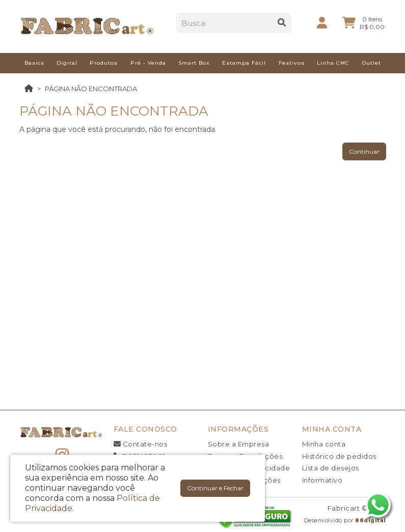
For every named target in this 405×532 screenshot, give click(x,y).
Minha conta (324, 444)
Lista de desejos (331, 468)
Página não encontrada (91, 89)
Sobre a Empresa (239, 444)
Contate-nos (141, 444)
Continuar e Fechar (215, 488)
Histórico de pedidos (339, 456)
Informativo (322, 480)
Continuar (364, 151)
